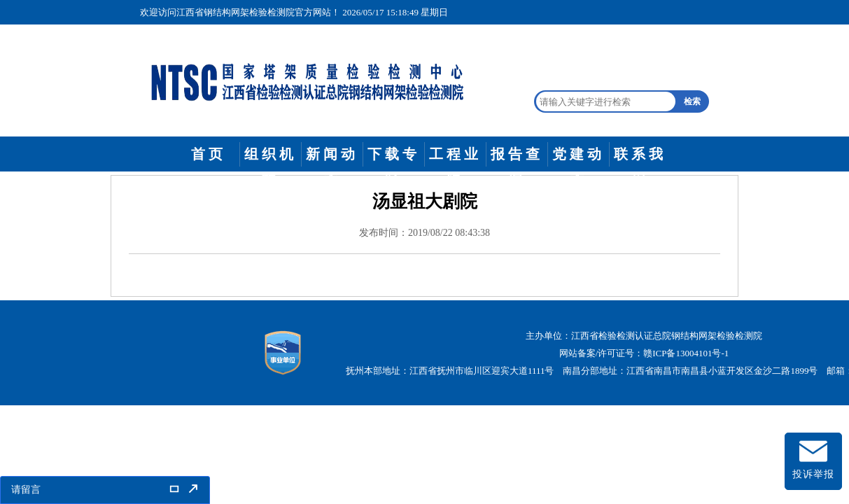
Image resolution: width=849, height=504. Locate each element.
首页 (209, 154)
